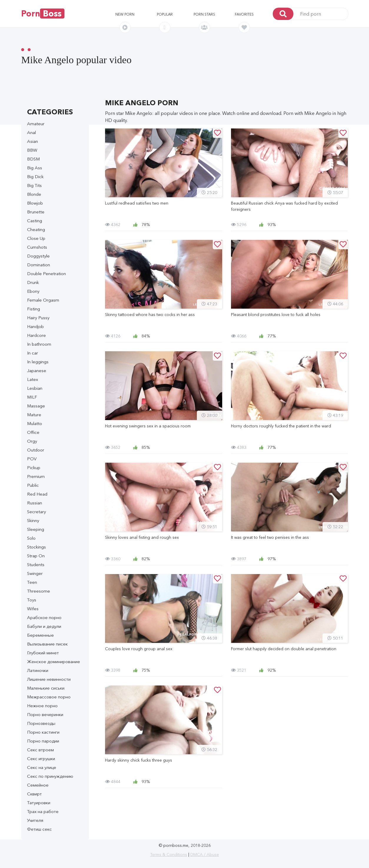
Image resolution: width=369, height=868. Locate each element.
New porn (125, 14)
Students (36, 565)
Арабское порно (44, 617)
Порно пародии (43, 741)
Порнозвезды (41, 723)
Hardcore (36, 335)
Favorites (244, 14)
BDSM (33, 159)
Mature (34, 415)
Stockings (36, 547)
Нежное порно (42, 706)
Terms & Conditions (169, 854)
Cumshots (37, 247)
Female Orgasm (43, 300)
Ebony (33, 291)
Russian (35, 503)
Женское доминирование (54, 662)
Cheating (36, 229)
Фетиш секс (39, 829)
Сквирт (34, 794)
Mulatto (35, 423)
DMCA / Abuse (205, 854)
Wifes (33, 609)
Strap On (36, 556)
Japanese (37, 371)
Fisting (34, 309)
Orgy (32, 441)
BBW (32, 150)
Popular (165, 14)
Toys (32, 600)
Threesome (39, 591)
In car (33, 353)
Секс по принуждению (50, 776)
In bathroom (39, 344)
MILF (32, 397)
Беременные (40, 635)
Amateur (36, 124)
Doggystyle (38, 256)
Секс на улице (42, 767)
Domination (39, 265)
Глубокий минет (43, 653)
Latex (33, 379)
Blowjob (35, 203)
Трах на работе (43, 811)
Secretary (36, 512)
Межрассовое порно (49, 697)
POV (32, 459)
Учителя (35, 820)
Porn (43, 14)
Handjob (35, 326)
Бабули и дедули (44, 626)
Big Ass (35, 168)
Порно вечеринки (45, 714)
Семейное (38, 785)
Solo (31, 538)
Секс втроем (40, 750)
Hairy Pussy (38, 318)
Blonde (34, 194)
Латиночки (38, 670)
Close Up (36, 238)
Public (33, 485)
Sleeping (36, 529)
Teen (32, 582)
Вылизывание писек (47, 644)
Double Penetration (46, 274)
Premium (36, 476)
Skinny (33, 520)
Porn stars (204, 14)
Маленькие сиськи (46, 688)
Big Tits (34, 185)
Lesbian (35, 388)
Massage (36, 406)
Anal (31, 132)
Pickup (34, 468)
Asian (33, 141)
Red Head (37, 494)
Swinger (35, 573)
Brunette (36, 212)
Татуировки (39, 803)
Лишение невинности (49, 679)
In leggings (38, 362)
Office (33, 432)
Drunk (33, 282)
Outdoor (36, 450)
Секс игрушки (41, 759)
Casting (35, 221)
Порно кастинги (43, 732)
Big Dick (35, 177)
